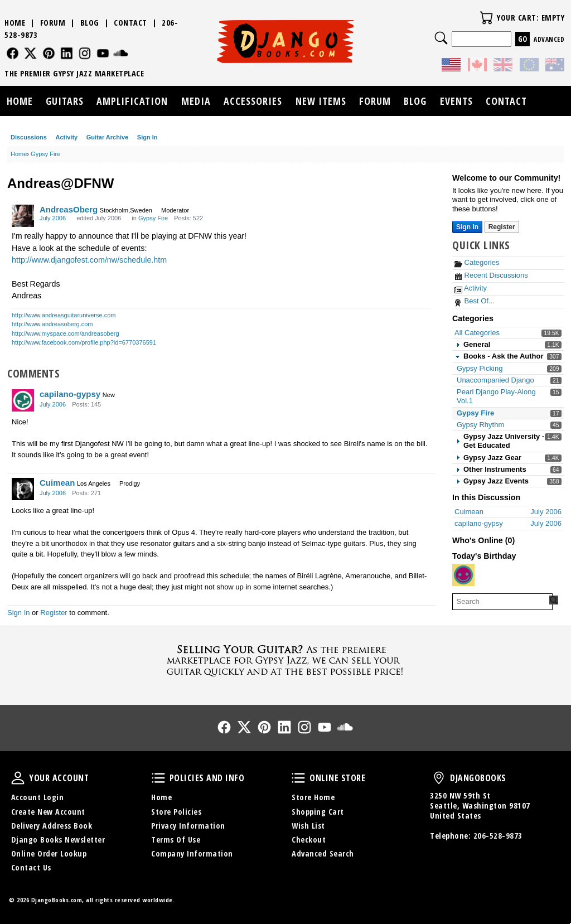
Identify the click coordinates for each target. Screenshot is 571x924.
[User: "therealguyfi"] (463, 575)
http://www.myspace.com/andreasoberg (66, 333)
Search (441, 38)
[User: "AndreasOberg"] (23, 216)
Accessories (253, 101)
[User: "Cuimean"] (23, 489)
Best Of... (475, 301)
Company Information (192, 853)
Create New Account (48, 812)
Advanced (549, 39)
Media (196, 101)
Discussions (29, 137)
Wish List (308, 826)
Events (456, 101)
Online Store (298, 778)
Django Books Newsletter (58, 840)
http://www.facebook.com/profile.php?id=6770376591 (84, 342)
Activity (66, 137)
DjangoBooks (439, 778)
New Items (321, 101)
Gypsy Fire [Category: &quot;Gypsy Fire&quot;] (153, 218)
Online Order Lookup (49, 853)
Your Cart (486, 18)
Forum (53, 23)
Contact (130, 23)
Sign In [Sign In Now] (467, 227)
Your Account (18, 778)
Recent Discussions (491, 275)
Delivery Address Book (52, 826)
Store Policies (176, 812)
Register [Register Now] (502, 227)
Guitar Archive (107, 137)
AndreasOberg (69, 209)
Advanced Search (323, 853)
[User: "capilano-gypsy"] (23, 400)
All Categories (477, 333)
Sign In (147, 137)
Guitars (65, 101)
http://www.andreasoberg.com (52, 324)
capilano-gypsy (70, 394)
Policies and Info (158, 778)
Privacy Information (188, 826)
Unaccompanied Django (495, 380)
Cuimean (57, 483)
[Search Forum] (554, 600)
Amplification (132, 101)
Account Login (38, 797)
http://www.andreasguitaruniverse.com (64, 315)
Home (15, 23)
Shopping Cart (318, 812)
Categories (477, 262)
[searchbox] (502, 602)
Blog (90, 23)
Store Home (313, 797)
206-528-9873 (498, 836)
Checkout (309, 840)
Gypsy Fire (475, 413)
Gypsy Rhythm (480, 425)
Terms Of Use (176, 840)
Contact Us (31, 867)
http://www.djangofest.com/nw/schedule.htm (89, 260)
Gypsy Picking (480, 368)
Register (54, 613)
